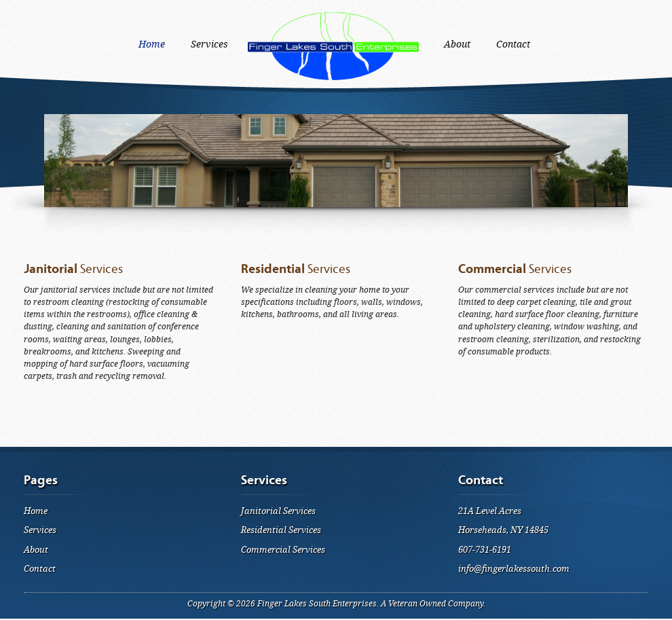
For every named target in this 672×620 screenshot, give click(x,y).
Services (40, 530)
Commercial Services (283, 550)
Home (36, 511)
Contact (40, 569)
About (36, 550)
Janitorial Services (278, 511)
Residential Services (281, 530)
